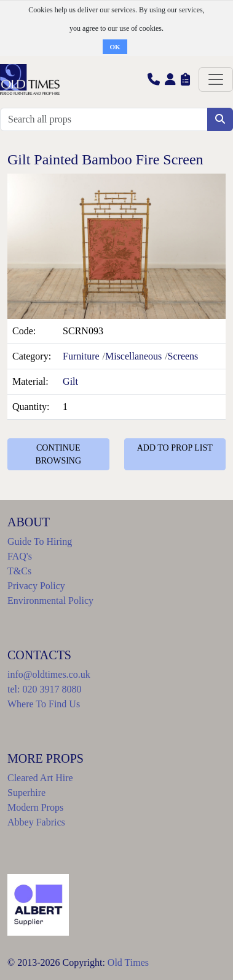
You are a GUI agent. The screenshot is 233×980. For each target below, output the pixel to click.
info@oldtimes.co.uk (49, 674)
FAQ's (20, 556)
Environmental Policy (50, 600)
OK (115, 47)
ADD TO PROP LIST (175, 448)
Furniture (81, 356)
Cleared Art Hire (40, 778)
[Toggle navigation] (216, 79)
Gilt (70, 381)
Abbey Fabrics (36, 822)
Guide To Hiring (40, 541)
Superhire (26, 793)
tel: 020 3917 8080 (44, 689)
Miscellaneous (133, 356)
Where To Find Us (44, 704)
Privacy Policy (36, 586)
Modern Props (35, 807)
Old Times (128, 962)
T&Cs (19, 571)
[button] (154, 79)
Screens (183, 356)
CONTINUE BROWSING (58, 454)
